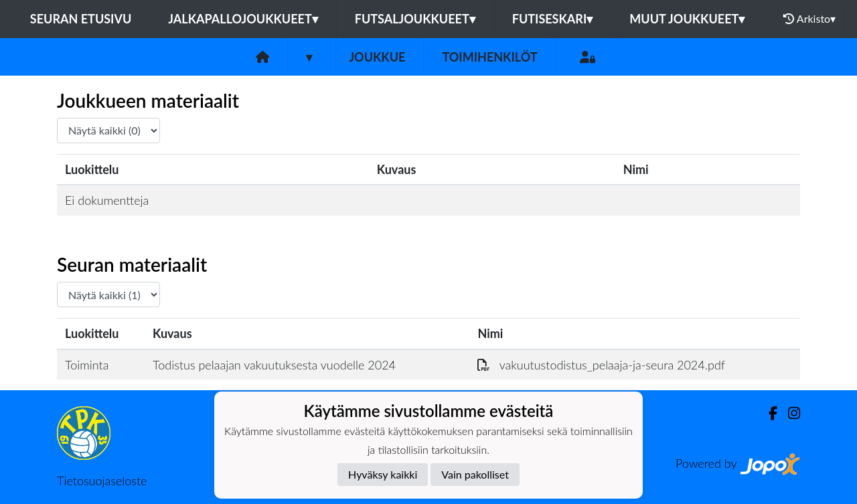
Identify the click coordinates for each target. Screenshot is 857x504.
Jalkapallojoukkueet (243, 19)
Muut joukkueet (687, 19)
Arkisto (809, 19)
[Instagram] (789, 413)
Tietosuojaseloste (102, 481)
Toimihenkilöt (489, 57)
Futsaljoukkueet (415, 19)
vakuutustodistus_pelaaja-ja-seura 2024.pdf (601, 365)
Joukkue (377, 57)
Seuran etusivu (81, 19)
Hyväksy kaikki (383, 474)
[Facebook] (768, 413)
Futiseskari (553, 19)
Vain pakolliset (475, 474)
